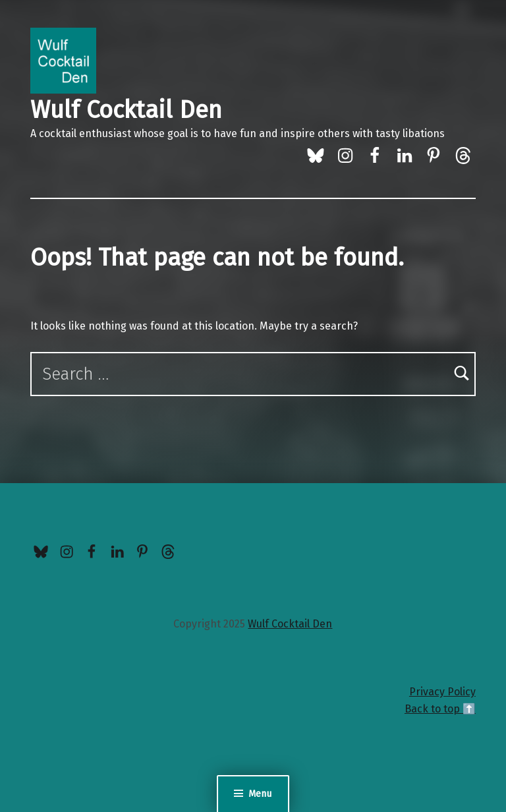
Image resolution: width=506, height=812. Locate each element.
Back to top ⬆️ (440, 709)
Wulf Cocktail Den (126, 110)
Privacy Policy (442, 692)
